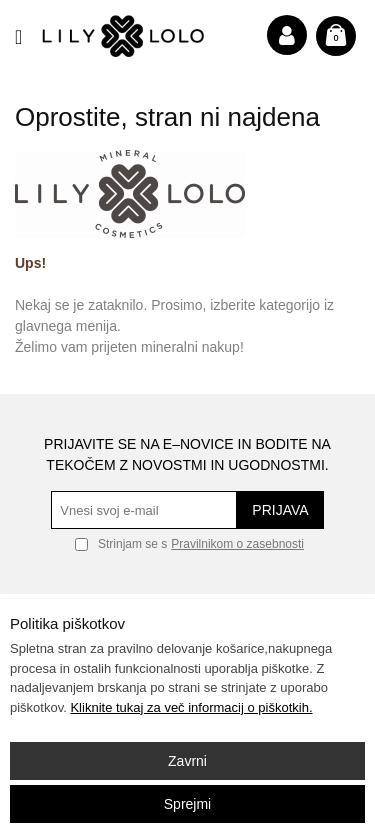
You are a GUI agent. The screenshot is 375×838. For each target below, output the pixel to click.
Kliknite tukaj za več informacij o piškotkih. (191, 707)
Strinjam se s (121, 544)
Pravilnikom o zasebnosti (237, 544)
